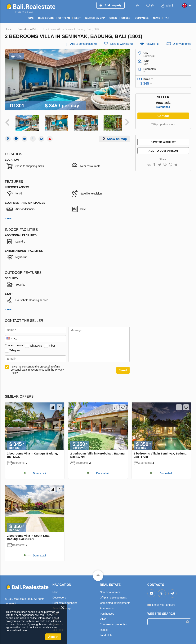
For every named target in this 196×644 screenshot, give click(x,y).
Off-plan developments (113, 596)
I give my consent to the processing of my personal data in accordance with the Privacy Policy (37, 368)
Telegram (15, 349)
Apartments (107, 607)
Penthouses (107, 612)
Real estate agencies (65, 602)
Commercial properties (113, 623)
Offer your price (182, 44)
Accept (53, 637)
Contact (163, 116)
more (8, 217)
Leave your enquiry (164, 603)
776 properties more (163, 124)
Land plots (106, 634)
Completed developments (115, 602)
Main (55, 591)
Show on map (117, 138)
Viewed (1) (153, 44)
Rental (104, 628)
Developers (59, 596)
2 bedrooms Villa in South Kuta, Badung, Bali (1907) (29, 536)
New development (111, 591)
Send (123, 369)
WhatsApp (36, 344)
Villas (103, 618)
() (138, 5)
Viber (52, 344)
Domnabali (163, 107)
